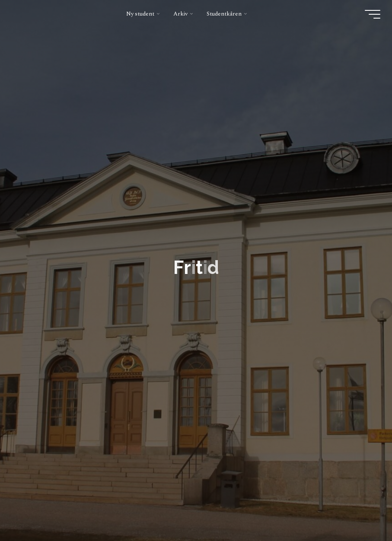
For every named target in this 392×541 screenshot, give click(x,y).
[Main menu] (373, 14)
